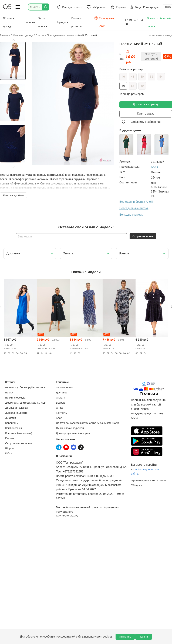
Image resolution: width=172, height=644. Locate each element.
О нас (59, 408)
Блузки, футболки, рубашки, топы (26, 387)
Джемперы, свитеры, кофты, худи (26, 403)
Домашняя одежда (17, 408)
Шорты (9, 448)
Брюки (9, 392)
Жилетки (11, 418)
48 (133, 77)
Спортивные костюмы (19, 443)
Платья (10, 438)
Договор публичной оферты (73, 433)
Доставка (62, 392)
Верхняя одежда (15, 398)
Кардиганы (12, 423)
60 (142, 86)
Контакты (62, 413)
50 (142, 77)
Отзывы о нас (64, 387)
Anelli (154, 167)
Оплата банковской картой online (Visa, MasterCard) (87, 423)
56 (123, 86)
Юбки (9, 453)
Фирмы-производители (70, 428)
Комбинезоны (14, 428)
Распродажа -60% (104, 22)
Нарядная (62, 22)
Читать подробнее (13, 195)
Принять (144, 637)
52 (151, 77)
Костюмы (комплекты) (19, 433)
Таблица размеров (131, 94)
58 (133, 86)
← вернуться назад (160, 35)
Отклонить (125, 637)
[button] (13, 40)
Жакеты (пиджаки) (16, 413)
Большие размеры (77, 22)
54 (161, 77)
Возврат (61, 403)
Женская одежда (9, 22)
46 (123, 77)
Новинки (30, 22)
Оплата (60, 398)
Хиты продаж (43, 22)
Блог (59, 418)
